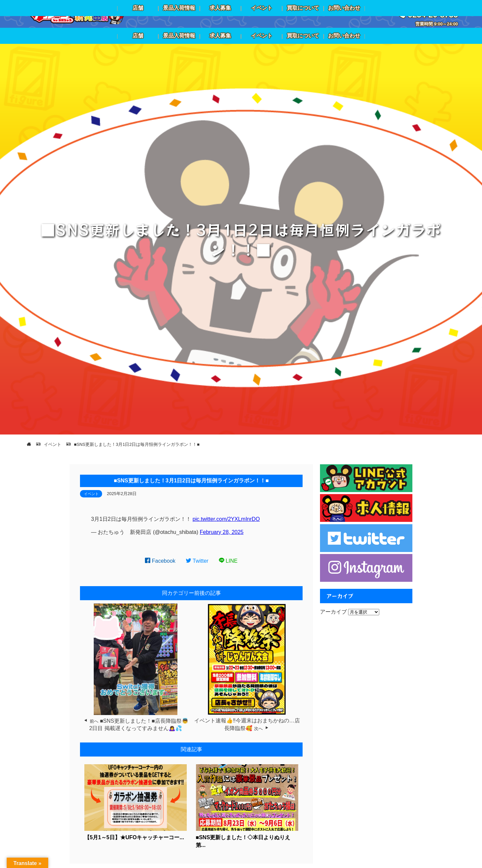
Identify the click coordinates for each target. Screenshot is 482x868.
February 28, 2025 (222, 532)
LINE (228, 561)
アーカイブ (333, 612)
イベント (91, 494)
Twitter (197, 561)
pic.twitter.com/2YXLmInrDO (226, 519)
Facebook (160, 561)
